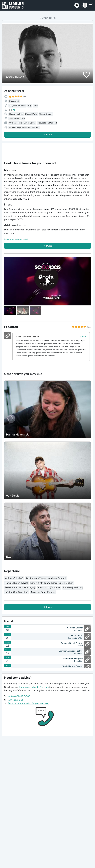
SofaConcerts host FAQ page (34, 687)
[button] (87, 5)
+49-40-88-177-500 (19, 696)
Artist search (49, 18)
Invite (49, 135)
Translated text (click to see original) (16, 239)
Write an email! (16, 700)
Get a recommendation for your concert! (28, 703)
